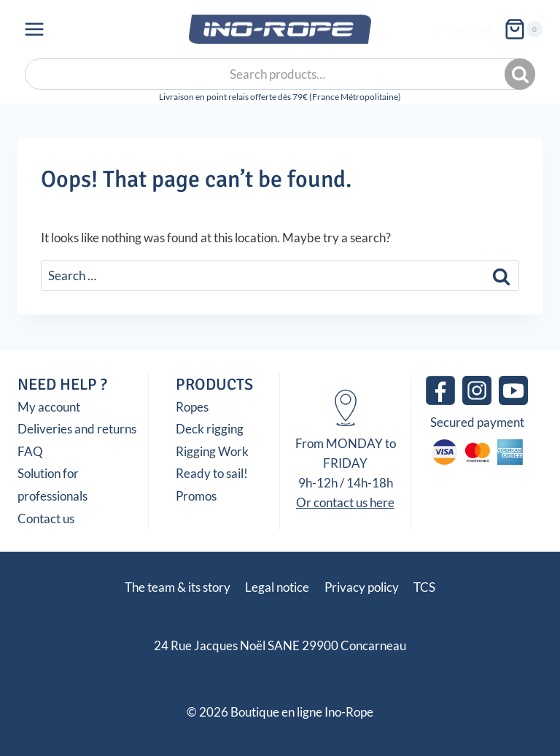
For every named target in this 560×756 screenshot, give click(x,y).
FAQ (30, 451)
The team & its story (178, 587)
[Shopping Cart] (523, 29)
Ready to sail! (212, 473)
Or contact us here (345, 502)
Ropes (192, 407)
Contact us (46, 518)
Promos (196, 496)
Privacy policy (362, 587)
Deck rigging (210, 429)
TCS (424, 587)
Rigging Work (212, 451)
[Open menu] (35, 29)
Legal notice (277, 587)
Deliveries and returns (77, 429)
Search (521, 74)
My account (465, 29)
